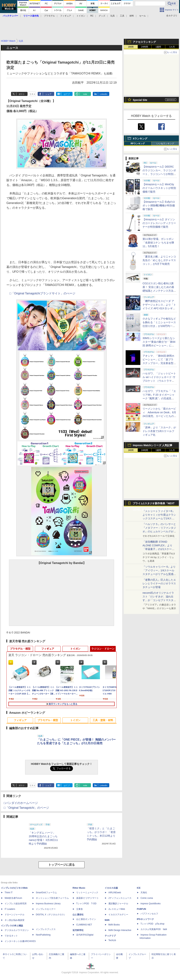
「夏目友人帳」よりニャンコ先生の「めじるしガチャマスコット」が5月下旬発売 (159, 260)
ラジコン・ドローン (103, 649)
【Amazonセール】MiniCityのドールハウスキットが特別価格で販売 (159, 188)
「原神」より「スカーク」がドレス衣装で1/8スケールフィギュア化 (159, 431)
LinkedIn (104, 94)
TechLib (112, 940)
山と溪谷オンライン (86, 919)
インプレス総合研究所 (16, 904)
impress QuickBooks (151, 904)
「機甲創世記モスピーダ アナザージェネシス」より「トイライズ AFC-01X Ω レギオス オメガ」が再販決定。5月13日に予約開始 (159, 308)
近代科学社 (78, 930)
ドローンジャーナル (15, 915)
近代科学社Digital (85, 935)
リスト (32, 94)
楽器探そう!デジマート (88, 898)
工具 (122, 16)
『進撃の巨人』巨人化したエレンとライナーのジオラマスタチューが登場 (159, 583)
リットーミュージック (87, 893)
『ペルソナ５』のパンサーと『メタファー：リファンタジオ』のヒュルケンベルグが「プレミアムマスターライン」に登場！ (159, 531)
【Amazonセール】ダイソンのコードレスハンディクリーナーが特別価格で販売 (159, 223)
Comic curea (147, 898)
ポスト (22, 94)
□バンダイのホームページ (21, 803)
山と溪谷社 (78, 915)
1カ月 (172, 47)
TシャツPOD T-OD (86, 904)
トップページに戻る (62, 865)
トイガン (81, 16)
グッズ (102, 16)
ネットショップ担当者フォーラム (52, 898)
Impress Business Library (48, 904)
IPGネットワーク (145, 919)
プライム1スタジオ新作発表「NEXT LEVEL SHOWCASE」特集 (154, 504)
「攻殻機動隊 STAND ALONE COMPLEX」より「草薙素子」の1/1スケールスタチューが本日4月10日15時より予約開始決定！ (159, 549)
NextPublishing (43, 935)
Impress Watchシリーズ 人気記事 (153, 445)
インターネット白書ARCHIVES (20, 941)
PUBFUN (141, 909)
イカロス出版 (111, 888)
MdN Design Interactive (120, 930)
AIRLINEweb (115, 893)
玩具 (113, 16)
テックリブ (110, 936)
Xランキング (140, 139)
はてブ (67, 94)
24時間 (144, 47)
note (85, 94)
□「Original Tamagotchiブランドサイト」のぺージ (42, 293)
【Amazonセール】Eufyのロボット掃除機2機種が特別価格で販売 (159, 205)
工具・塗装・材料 (103, 720)
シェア (48, 94)
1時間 (131, 47)
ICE (139, 888)
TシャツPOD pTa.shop (152, 924)
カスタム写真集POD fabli (154, 929)
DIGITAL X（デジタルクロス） (51, 915)
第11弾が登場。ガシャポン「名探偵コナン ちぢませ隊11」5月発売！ (158, 243)
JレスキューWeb (117, 909)
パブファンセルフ (149, 914)
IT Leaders (10, 909)
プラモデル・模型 (20, 649)
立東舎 (80, 909)
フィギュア (66, 16)
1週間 (158, 47)
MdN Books (114, 925)
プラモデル (49, 16)
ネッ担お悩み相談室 (15, 920)
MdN (107, 920)
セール (143, 16)
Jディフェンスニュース (120, 898)
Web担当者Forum (13, 898)
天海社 (144, 893)
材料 (132, 16)
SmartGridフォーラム (46, 893)
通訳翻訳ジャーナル (118, 904)
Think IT (9, 893)
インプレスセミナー (46, 909)
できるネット (11, 936)
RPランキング (138, 144)
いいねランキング (165, 144)
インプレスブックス (46, 929)
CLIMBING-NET (84, 925)
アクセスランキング (144, 42)
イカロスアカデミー (118, 915)
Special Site (140, 100)
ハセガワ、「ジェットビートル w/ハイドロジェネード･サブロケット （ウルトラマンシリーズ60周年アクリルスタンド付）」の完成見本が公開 (159, 381)
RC (92, 16)
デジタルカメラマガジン (17, 930)
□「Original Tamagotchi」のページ (26, 808)
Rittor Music (79, 888)
